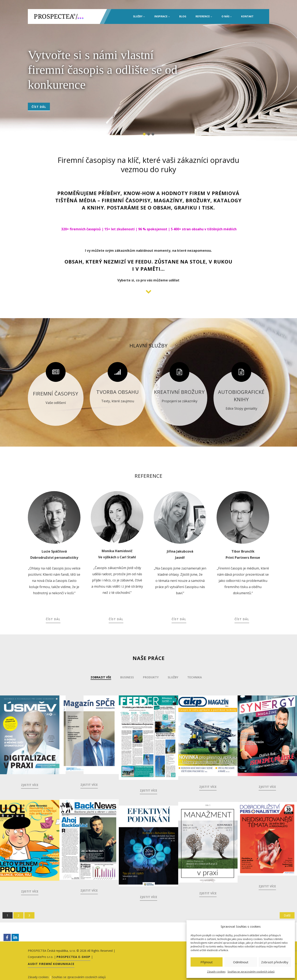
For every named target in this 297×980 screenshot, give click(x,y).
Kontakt (247, 16)
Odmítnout (241, 962)
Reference (204, 16)
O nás (227, 16)
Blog (183, 16)
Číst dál (39, 107)
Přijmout (207, 962)
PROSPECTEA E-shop (73, 957)
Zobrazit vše (101, 677)
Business (127, 677)
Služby (139, 16)
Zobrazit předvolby (275, 962)
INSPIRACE (162, 16)
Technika (195, 677)
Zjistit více (30, 785)
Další (287, 915)
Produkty (151, 677)
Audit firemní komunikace (51, 964)
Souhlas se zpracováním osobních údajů (251, 972)
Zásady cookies (216, 972)
